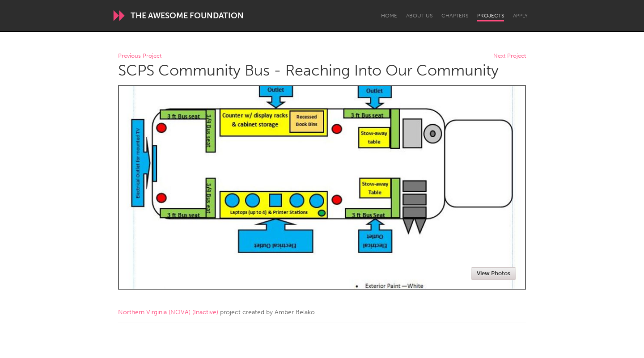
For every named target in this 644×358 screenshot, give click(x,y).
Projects (491, 16)
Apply (520, 16)
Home (389, 16)
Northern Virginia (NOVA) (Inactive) (168, 312)
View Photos (494, 273)
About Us (419, 16)
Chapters (455, 16)
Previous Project (140, 56)
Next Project (510, 56)
